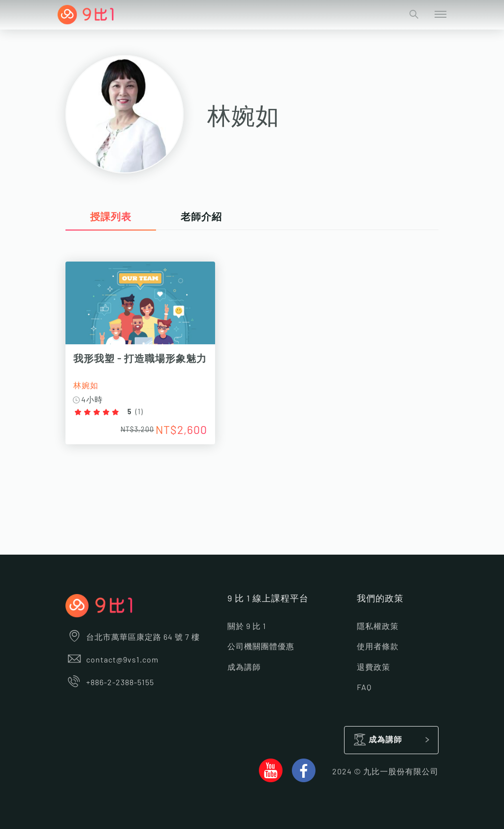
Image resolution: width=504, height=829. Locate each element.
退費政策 (374, 667)
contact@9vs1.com (112, 660)
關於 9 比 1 (247, 627)
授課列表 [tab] (111, 217)
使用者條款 (378, 647)
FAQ (364, 688)
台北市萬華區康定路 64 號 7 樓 (133, 637)
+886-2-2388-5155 (110, 683)
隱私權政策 (378, 627)
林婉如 (86, 386)
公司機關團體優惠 (261, 647)
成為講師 (244, 667)
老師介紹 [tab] (201, 217)
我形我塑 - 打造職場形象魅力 (140, 359)
